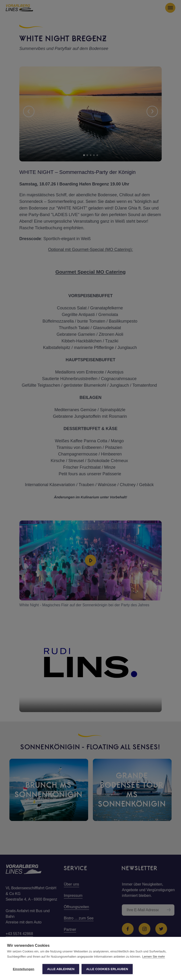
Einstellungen (23, 969)
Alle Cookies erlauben (107, 969)
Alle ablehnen (61, 969)
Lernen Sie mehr (154, 957)
